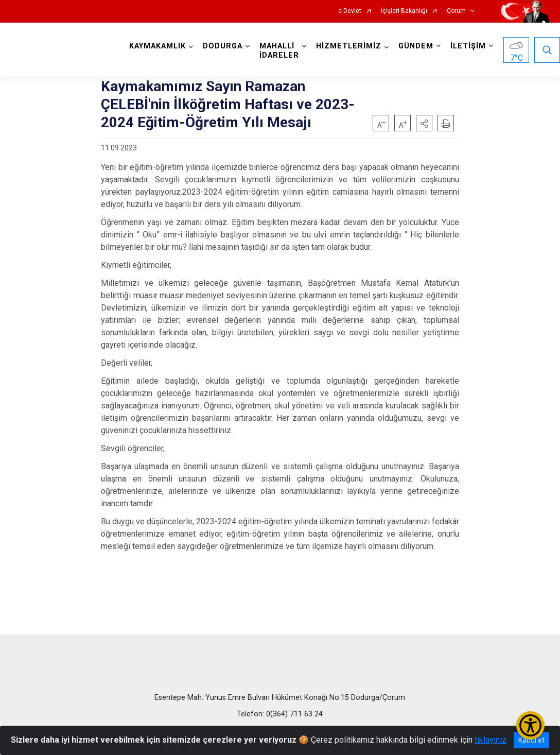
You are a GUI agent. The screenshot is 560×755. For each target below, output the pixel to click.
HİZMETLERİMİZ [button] (349, 46)
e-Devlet (350, 11)
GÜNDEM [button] (416, 46)
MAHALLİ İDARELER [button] (279, 51)
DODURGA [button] (223, 46)
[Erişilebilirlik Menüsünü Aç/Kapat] (530, 725)
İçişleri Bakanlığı (404, 11)
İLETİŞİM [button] (468, 46)
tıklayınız (491, 740)
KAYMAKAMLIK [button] (157, 46)
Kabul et (531, 740)
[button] (424, 123)
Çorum (456, 11)
